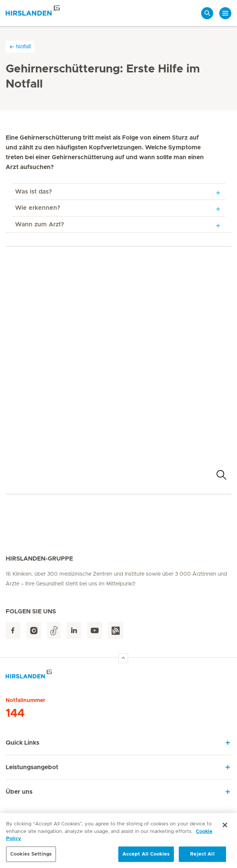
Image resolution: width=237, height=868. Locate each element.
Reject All (202, 856)
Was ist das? (33, 192)
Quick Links (22, 743)
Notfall (20, 47)
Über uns (19, 792)
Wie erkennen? (38, 208)
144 (15, 713)
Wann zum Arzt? (39, 224)
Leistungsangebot (32, 767)
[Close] (225, 827)
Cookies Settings (31, 856)
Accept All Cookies (146, 856)
